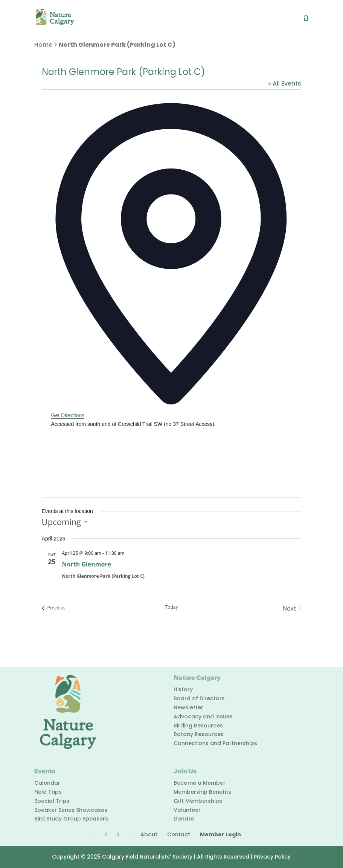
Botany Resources (199, 734)
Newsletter (188, 707)
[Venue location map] (108, 456)
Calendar (47, 783)
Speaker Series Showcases (71, 810)
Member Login (220, 834)
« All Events (285, 83)
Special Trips (52, 801)
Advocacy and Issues (203, 716)
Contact (179, 834)
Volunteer (187, 810)
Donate (184, 819)
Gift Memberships (198, 801)
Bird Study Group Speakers (71, 819)
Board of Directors (199, 698)
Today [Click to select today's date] (172, 607)
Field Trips (48, 792)
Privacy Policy (272, 857)
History (183, 689)
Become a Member (200, 783)
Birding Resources (198, 726)
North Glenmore (87, 564)
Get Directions (68, 415)
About (149, 834)
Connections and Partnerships (215, 743)
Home (43, 45)
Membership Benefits (202, 792)
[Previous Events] (54, 608)
